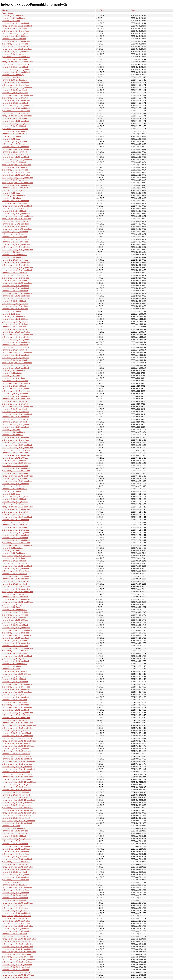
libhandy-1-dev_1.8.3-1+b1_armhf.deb (17, 759)
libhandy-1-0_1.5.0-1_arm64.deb (15, 260)
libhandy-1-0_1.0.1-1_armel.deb (15, 59)
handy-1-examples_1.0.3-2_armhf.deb (17, 88)
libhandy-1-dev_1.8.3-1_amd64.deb (16, 689)
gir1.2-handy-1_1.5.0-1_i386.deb (15, 304)
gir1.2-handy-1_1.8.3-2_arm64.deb (16, 862)
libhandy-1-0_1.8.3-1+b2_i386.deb (16, 792)
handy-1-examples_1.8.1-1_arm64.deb (17, 507)
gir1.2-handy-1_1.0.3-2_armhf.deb (16, 85)
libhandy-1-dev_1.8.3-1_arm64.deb (16, 718)
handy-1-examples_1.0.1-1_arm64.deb (17, 62)
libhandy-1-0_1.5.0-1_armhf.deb (15, 273)
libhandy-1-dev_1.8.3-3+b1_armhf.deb (17, 965)
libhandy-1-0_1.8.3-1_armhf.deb (15, 702)
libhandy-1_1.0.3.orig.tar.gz (13, 75)
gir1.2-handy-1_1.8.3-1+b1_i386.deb (16, 751)
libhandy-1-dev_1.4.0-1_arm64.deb (16, 245)
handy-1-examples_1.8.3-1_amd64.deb (18, 684)
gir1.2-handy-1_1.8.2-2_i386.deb (15, 563)
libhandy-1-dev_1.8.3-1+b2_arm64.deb (17, 810)
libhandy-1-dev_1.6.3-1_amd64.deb (16, 396)
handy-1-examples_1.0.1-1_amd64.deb (18, 70)
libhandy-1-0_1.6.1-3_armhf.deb (15, 350)
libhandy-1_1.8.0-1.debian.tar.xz (15, 432)
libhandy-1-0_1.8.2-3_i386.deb (14, 617)
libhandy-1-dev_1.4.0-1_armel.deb (16, 224)
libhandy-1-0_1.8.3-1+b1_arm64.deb (16, 731)
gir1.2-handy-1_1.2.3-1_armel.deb (16, 144)
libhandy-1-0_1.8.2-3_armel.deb (15, 641)
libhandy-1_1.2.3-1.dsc (11, 139)
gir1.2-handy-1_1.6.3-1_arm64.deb (16, 404)
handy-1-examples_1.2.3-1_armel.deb (17, 149)
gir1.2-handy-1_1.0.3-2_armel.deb (16, 113)
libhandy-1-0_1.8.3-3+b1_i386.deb (16, 970)
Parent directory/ (9, 13)
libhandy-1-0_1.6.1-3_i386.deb (14, 327)
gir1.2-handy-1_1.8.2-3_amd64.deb (16, 623)
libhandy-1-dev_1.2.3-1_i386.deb (15, 167)
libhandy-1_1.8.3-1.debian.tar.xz (15, 664)
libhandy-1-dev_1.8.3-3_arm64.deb (16, 921)
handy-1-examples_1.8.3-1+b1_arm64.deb (19, 725)
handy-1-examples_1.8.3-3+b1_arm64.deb (19, 939)
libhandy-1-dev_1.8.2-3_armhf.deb (16, 661)
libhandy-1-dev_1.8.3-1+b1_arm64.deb (17, 723)
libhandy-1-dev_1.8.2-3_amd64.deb (16, 628)
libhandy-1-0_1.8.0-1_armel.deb (15, 479)
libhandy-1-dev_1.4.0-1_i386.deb (15, 226)
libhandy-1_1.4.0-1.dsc (11, 193)
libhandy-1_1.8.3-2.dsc (11, 826)
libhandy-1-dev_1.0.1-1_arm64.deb (16, 41)
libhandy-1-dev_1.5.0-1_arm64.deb (16, 262)
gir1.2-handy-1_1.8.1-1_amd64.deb (16, 543)
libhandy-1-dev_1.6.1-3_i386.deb (15, 319)
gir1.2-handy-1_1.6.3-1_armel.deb (16, 419)
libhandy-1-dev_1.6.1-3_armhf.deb (16, 368)
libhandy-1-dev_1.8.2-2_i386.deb (15, 558)
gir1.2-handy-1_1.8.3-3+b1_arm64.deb (17, 944)
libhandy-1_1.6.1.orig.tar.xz (13, 311)
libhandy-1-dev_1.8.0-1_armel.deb (16, 484)
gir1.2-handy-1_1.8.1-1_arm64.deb (16, 512)
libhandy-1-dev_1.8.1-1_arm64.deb (16, 509)
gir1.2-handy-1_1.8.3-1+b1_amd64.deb (18, 738)
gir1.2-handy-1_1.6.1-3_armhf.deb (16, 358)
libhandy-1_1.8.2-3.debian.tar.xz (15, 610)
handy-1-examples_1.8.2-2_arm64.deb (17, 592)
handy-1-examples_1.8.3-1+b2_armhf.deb (19, 821)
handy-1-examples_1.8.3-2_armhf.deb (17, 859)
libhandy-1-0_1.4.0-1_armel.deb (15, 237)
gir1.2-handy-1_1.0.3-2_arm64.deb (16, 98)
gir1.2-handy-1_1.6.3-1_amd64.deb (16, 391)
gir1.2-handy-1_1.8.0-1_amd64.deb (16, 471)
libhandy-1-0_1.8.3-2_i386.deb (14, 836)
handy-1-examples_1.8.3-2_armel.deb (17, 875)
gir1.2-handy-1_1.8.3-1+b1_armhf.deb (17, 756)
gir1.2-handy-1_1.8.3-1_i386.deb (15, 677)
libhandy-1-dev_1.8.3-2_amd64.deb (16, 849)
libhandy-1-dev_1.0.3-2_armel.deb (16, 121)
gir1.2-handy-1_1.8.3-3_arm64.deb (16, 923)
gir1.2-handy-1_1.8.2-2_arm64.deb (16, 587)
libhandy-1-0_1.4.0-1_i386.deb (14, 211)
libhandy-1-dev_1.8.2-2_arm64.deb (16, 589)
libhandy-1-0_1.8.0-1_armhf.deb (15, 443)
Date (133, 10)
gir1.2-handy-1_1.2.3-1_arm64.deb (16, 172)
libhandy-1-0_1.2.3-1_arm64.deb (15, 180)
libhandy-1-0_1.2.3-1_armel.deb (15, 142)
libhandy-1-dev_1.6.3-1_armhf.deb (16, 417)
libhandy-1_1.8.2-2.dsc (11, 551)
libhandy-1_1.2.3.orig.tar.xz (13, 136)
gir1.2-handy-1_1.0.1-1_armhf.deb (16, 31)
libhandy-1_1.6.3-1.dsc (11, 376)
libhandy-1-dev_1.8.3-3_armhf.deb (16, 893)
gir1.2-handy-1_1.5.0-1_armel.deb (16, 278)
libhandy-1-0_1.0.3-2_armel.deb (15, 118)
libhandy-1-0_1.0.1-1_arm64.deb (15, 54)
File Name (6, 10)
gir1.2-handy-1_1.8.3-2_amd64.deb (16, 841)
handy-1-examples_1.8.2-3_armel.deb (17, 635)
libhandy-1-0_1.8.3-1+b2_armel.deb (16, 795)
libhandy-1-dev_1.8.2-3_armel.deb (16, 638)
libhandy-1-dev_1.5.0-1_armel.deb (16, 286)
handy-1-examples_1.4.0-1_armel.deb (17, 229)
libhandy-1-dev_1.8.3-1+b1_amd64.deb (18, 736)
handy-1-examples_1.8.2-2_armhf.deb (17, 566)
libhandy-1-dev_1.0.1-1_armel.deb (16, 52)
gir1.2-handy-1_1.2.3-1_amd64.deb (16, 191)
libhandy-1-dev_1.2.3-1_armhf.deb (16, 157)
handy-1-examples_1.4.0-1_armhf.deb (17, 206)
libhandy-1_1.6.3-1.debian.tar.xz (15, 371)
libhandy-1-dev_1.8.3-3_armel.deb (16, 929)
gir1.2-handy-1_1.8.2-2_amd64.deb (16, 605)
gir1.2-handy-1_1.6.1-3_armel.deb (16, 365)
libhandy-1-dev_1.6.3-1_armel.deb (16, 427)
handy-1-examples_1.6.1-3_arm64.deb (17, 334)
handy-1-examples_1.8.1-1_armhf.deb (17, 517)
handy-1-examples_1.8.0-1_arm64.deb (17, 448)
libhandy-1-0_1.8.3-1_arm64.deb (15, 720)
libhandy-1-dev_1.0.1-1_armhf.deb (16, 23)
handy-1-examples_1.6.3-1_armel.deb (17, 425)
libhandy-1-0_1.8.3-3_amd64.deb (15, 898)
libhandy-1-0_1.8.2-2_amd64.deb (15, 597)
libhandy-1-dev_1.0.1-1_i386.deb (15, 36)
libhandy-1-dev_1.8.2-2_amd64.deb (16, 599)
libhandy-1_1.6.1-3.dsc (11, 314)
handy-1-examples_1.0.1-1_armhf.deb (17, 26)
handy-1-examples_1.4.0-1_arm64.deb (17, 250)
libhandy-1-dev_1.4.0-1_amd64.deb (16, 214)
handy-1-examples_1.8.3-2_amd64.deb (18, 846)
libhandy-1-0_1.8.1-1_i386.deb (14, 499)
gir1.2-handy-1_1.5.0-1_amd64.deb (16, 298)
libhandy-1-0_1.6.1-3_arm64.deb (15, 329)
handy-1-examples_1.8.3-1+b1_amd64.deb (19, 741)
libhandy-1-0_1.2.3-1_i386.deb (14, 162)
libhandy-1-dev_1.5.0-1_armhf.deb (16, 288)
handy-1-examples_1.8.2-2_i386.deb (17, 556)
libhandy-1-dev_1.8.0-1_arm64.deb (16, 455)
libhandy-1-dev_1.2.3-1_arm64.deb (16, 175)
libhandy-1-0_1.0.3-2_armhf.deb (15, 90)
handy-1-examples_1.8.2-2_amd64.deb (18, 602)
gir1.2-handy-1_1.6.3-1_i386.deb (15, 381)
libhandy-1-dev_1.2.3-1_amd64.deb (16, 185)
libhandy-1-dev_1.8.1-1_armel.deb (16, 535)
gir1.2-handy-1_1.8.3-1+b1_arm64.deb (17, 728)
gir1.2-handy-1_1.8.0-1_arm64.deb (16, 450)
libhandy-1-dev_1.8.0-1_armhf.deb (16, 437)
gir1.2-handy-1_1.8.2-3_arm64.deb (16, 651)
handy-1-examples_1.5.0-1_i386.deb (17, 306)
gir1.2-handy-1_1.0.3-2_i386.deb (15, 129)
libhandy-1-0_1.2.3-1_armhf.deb (15, 152)
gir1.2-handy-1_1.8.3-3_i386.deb (15, 908)
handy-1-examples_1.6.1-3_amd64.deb (18, 340)
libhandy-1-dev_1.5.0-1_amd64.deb (16, 296)
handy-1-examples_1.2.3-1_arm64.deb (17, 178)
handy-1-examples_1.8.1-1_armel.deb (17, 533)
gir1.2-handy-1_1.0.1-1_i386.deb (15, 44)
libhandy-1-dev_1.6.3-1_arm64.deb (16, 399)
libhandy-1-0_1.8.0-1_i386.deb (14, 460)
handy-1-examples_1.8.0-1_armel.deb (17, 481)
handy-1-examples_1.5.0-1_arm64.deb (17, 268)
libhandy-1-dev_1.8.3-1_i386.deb (15, 671)
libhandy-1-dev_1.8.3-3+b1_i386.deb (17, 978)
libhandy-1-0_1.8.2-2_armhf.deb (15, 574)
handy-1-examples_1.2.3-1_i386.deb (17, 165)
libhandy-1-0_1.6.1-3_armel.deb (15, 360)
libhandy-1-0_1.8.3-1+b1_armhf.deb (16, 754)
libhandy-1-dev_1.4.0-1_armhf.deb (16, 201)
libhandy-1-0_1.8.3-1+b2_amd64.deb (17, 780)
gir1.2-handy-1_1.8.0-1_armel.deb (16, 486)
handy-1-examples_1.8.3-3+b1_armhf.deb (19, 960)
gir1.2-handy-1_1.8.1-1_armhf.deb (16, 522)
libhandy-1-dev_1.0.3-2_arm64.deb (16, 100)
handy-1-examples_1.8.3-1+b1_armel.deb (19, 769)
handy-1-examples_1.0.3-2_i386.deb (17, 124)
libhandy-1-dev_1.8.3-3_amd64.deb (16, 913)
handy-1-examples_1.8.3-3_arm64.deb (17, 926)
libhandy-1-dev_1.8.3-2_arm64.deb (16, 869)
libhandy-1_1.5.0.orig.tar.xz (13, 257)
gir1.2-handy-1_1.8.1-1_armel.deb (16, 530)
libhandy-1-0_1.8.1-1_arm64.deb (15, 515)
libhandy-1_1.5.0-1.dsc (11, 252)
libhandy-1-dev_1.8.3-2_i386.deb (15, 831)
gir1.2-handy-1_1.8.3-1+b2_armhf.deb (17, 815)
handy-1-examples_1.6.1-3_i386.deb (17, 324)
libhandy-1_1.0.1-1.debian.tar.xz (15, 18)
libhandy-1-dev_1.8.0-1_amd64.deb (16, 468)
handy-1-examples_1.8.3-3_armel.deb (17, 931)
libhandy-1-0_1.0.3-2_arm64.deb (15, 93)
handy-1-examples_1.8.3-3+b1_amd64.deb (19, 952)
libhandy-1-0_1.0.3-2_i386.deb (14, 126)
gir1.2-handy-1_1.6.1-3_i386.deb (15, 322)
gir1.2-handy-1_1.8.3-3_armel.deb (16, 936)
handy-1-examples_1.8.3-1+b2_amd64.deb (19, 782)
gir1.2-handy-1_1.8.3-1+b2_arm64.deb (17, 808)
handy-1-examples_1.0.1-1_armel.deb (17, 49)
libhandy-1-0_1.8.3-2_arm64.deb (15, 864)
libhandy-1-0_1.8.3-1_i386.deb (14, 679)
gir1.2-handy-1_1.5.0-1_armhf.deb (16, 275)
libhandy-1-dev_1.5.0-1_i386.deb (15, 309)
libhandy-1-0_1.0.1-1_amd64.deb (15, 67)
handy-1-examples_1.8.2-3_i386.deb (17, 612)
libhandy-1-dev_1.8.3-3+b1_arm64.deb (17, 947)
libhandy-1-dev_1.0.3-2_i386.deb (15, 131)
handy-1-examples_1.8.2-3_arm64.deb (17, 648)
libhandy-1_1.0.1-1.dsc (11, 21)
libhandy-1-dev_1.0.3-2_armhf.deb (16, 82)
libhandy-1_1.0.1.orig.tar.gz (13, 16)
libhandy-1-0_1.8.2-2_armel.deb (15, 584)
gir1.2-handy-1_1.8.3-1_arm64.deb (16, 715)
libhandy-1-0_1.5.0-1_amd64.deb (15, 291)
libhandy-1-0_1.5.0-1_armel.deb (15, 280)
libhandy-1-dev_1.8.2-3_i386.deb (15, 620)
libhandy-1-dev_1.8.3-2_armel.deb (16, 877)
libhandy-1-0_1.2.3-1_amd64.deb (15, 188)
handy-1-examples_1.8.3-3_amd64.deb (18, 903)
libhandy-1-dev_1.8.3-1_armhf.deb (16, 710)
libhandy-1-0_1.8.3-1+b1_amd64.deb (17, 733)
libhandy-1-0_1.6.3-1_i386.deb (14, 386)
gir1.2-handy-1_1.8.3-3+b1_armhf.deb (17, 962)
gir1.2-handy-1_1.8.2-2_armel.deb (16, 581)
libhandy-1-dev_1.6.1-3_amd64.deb (16, 342)
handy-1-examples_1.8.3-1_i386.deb (17, 674)
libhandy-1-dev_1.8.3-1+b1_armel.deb (17, 767)
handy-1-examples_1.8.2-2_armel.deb (17, 576)
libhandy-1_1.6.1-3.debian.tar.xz (15, 317)
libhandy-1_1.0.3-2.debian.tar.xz (15, 80)
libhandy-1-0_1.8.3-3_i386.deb (14, 900)
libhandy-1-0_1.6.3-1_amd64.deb (15, 394)
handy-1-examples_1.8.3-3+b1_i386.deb (18, 975)
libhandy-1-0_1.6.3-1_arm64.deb (15, 401)
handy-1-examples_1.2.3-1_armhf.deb (17, 160)
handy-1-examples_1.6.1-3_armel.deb (17, 363)
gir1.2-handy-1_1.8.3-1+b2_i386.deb (16, 787)
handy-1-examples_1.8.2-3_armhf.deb (17, 656)
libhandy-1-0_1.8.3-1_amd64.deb (15, 682)
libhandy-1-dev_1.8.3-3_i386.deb (15, 911)
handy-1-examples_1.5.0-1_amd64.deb (18, 293)
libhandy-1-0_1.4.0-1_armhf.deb (15, 203)
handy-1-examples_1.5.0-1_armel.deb (17, 283)
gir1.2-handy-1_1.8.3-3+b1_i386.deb (16, 972)
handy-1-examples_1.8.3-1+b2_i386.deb (18, 785)
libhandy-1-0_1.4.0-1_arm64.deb (15, 242)
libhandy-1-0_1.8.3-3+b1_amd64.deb (17, 954)
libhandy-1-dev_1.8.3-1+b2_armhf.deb (17, 823)
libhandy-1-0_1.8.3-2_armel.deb (15, 872)
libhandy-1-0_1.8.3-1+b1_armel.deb (16, 772)
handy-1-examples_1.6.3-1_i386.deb (17, 383)
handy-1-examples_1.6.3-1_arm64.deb (17, 406)
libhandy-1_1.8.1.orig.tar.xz (13, 491)
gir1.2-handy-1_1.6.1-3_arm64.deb (16, 337)
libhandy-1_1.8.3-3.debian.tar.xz (15, 885)
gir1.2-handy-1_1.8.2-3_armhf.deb (16, 659)
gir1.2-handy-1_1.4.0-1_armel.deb (16, 221)
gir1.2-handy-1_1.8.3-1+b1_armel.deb (17, 764)
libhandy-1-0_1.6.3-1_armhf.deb (15, 409)
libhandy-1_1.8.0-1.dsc (11, 430)
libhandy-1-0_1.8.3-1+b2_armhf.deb (16, 818)
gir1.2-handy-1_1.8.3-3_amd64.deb (16, 906)
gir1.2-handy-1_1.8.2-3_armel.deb (16, 633)
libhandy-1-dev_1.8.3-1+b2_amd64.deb (18, 777)
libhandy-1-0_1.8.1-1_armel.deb (15, 527)
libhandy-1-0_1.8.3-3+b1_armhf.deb (16, 967)
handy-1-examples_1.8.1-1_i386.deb (17, 497)
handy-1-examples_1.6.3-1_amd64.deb (18, 389)
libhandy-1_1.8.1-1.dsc (11, 494)
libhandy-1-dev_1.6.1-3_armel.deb (16, 355)
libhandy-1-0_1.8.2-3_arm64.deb (15, 646)
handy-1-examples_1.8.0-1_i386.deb (17, 463)
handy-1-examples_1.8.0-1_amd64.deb (18, 476)
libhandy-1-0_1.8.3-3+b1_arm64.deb (16, 941)
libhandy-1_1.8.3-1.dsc (11, 669)
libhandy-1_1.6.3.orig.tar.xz (13, 373)
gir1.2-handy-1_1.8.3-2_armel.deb (16, 880)
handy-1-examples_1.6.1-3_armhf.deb (17, 352)
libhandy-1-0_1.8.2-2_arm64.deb (15, 594)
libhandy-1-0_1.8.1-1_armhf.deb (15, 525)
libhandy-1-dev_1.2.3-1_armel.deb (16, 147)
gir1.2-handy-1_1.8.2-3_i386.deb (15, 615)
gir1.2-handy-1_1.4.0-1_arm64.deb (16, 247)
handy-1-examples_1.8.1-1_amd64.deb (18, 545)
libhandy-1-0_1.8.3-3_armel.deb (15, 934)
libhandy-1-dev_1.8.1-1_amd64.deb (16, 540)
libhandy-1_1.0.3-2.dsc (11, 77)
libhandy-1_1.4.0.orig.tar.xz (13, 198)
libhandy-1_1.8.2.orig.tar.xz (13, 548)
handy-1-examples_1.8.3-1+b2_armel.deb (19, 800)
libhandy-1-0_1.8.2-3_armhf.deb (15, 653)
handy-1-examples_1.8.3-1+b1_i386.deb (18, 746)
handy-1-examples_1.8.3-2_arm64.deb (17, 867)
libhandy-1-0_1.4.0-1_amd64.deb (15, 232)
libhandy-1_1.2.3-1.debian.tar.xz (15, 134)
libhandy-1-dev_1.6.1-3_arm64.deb (16, 332)
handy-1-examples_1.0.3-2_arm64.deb (17, 95)
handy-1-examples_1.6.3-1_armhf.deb (17, 414)
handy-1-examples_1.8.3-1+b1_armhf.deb (19, 761)
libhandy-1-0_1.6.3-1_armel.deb (15, 422)
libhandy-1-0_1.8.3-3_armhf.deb (15, 895)
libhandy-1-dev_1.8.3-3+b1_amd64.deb (18, 949)
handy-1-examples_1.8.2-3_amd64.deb (18, 630)
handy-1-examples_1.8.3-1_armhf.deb (17, 707)
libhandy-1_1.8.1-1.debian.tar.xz (15, 489)
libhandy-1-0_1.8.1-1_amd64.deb (15, 538)
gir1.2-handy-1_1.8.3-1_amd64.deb (16, 687)
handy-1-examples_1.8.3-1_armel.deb (17, 692)
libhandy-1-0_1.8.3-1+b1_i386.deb (16, 749)
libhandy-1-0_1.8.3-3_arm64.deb (15, 918)
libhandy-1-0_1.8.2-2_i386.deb (14, 561)
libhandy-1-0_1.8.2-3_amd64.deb (15, 625)
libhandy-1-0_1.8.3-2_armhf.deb (15, 857)
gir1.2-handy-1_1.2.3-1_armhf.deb (16, 154)
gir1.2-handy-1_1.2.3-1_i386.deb (15, 170)
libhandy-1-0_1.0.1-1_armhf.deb (15, 28)
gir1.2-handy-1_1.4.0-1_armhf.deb (16, 208)
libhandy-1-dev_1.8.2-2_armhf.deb (16, 569)
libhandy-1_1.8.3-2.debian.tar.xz (15, 828)
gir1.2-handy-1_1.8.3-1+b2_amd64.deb (18, 774)
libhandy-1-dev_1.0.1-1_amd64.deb (16, 72)
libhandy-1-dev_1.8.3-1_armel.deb (16, 697)
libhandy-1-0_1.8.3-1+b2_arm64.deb (16, 805)
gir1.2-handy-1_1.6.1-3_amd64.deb (16, 347)
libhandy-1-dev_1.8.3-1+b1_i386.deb (17, 743)
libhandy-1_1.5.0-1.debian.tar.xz (15, 255)
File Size (100, 10)
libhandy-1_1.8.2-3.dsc (11, 607)
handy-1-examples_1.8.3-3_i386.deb (17, 916)
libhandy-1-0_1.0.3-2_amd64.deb (15, 103)
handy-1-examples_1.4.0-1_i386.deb (17, 219)
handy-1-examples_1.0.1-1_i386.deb (17, 34)
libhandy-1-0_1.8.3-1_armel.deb (15, 700)
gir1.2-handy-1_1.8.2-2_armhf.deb (16, 571)
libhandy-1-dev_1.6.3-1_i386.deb (15, 378)
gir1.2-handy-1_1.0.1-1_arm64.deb (16, 57)
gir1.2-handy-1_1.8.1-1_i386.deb (15, 504)
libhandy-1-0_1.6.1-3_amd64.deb (15, 345)
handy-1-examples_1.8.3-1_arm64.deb (17, 713)
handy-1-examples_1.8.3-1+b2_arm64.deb (19, 813)
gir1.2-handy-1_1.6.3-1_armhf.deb (16, 412)
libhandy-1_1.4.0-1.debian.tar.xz (15, 196)
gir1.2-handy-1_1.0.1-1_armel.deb (16, 46)
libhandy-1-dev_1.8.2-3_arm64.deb (16, 643)
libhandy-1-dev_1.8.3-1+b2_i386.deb (17, 790)
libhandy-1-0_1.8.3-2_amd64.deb (15, 844)
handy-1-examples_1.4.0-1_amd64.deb (18, 216)
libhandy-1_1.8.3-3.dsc (11, 882)
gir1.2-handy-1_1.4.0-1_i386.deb (15, 234)
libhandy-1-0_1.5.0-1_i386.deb (14, 301)
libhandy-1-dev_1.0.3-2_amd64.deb (16, 108)
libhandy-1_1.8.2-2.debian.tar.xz (15, 553)
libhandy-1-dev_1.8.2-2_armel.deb (16, 579)
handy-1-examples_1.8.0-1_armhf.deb (17, 445)
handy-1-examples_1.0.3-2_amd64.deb (18, 106)
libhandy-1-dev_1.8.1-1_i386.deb (15, 502)
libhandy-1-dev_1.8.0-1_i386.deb (15, 458)
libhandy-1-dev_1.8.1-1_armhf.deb (16, 520)
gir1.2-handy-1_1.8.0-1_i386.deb (15, 466)
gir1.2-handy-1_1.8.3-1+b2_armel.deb (17, 797)
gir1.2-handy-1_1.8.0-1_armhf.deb (16, 440)
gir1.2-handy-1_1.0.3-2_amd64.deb (16, 111)
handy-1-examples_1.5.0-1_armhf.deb (17, 270)
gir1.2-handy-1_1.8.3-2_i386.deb (15, 833)
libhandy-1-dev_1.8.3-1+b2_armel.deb (17, 803)
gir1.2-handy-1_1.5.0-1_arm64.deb (16, 265)
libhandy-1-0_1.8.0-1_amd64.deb (15, 473)
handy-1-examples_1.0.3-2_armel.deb (17, 116)
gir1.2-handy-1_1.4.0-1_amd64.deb (16, 239)
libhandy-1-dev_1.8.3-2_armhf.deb (16, 851)
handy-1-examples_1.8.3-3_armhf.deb (17, 887)
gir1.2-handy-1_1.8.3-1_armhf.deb (16, 705)
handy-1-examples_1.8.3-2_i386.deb (17, 839)
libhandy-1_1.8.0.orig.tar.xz (13, 435)
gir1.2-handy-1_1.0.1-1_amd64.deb (16, 64)
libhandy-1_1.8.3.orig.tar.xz (13, 666)
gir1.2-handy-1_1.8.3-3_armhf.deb (16, 890)
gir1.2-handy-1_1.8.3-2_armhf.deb (16, 854)
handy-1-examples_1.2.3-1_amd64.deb (18, 183)
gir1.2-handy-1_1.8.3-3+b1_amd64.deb (18, 957)
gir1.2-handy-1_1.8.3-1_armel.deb (16, 695)
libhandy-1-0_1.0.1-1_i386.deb (14, 39)
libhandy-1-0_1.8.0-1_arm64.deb (15, 453)
